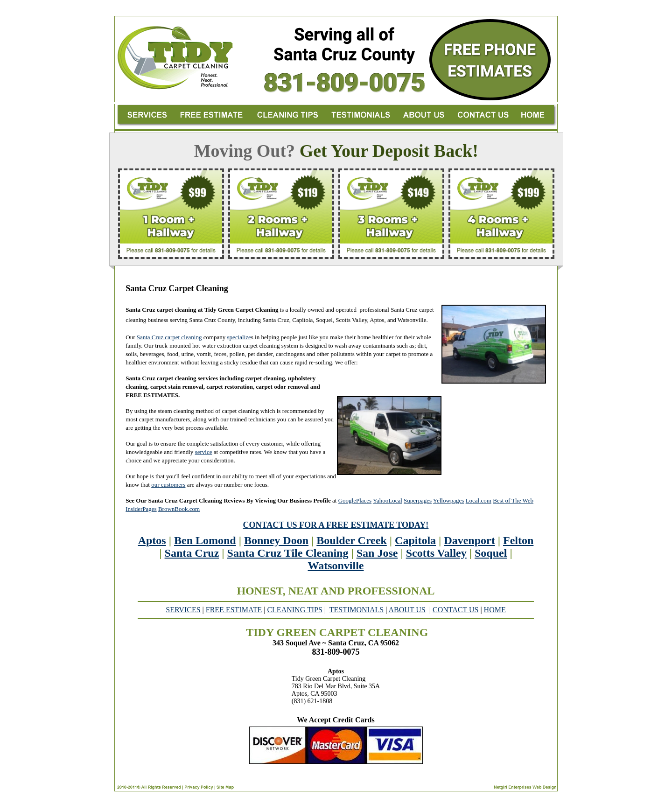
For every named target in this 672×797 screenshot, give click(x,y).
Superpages (418, 500)
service (204, 452)
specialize (239, 337)
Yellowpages (449, 500)
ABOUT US (407, 610)
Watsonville (336, 566)
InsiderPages (141, 509)
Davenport (469, 540)
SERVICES (183, 610)
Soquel (491, 553)
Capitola (415, 540)
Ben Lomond (205, 540)
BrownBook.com (179, 509)
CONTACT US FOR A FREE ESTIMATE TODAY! (336, 525)
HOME (495, 610)
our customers (168, 485)
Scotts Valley (436, 553)
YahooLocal (388, 500)
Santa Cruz (192, 553)
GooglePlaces (355, 500)
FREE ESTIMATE (234, 610)
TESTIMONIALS (357, 610)
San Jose (377, 553)
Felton (518, 540)
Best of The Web (513, 500)
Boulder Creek (351, 540)
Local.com (479, 500)
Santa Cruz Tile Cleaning (288, 553)
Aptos (152, 540)
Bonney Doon (276, 540)
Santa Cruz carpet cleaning (169, 337)
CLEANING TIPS (294, 610)
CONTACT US (455, 610)
